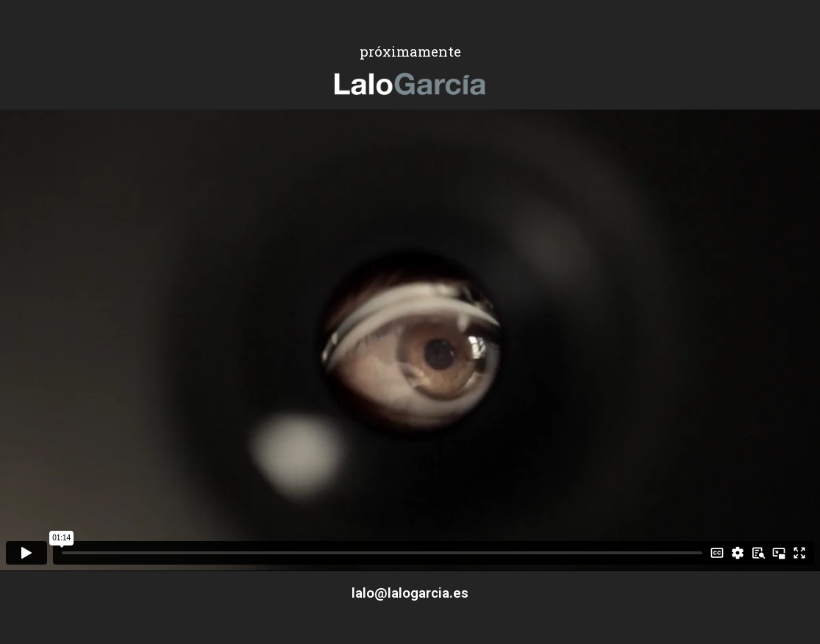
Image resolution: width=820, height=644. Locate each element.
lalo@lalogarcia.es (410, 593)
